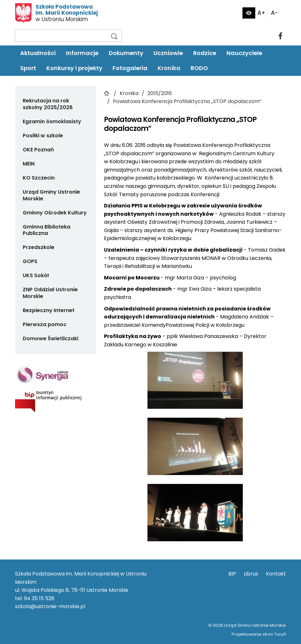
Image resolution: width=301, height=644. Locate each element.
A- (274, 13)
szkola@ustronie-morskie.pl (50, 606)
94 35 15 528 (39, 598)
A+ (261, 13)
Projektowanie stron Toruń (259, 634)
